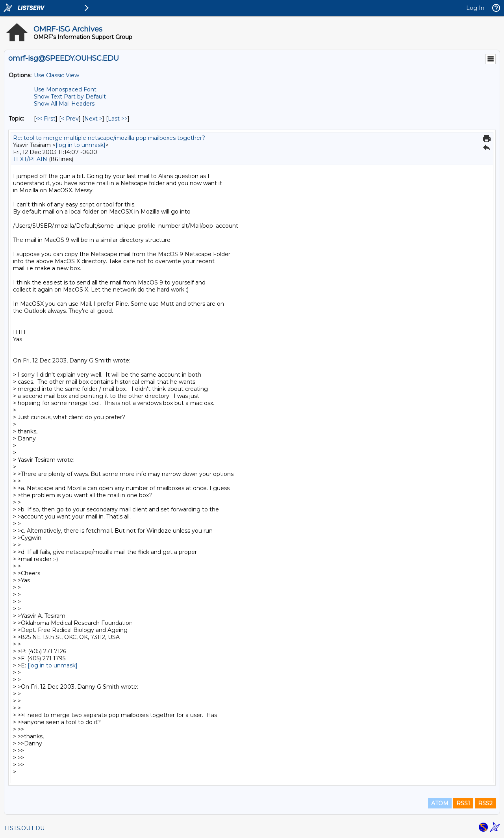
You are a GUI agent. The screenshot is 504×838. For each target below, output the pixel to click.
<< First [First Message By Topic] (46, 119)
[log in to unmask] (81, 145)
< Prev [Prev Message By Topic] (70, 119)
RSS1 (463, 803)
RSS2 (485, 803)
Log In (475, 8)
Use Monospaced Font (65, 89)
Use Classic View (57, 75)
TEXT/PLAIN (30, 159)
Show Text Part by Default (70, 97)
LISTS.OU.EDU (24, 828)
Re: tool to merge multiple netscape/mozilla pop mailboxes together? (109, 138)
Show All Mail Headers (64, 104)
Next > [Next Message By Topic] (93, 119)
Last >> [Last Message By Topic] (118, 119)
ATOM (440, 803)
